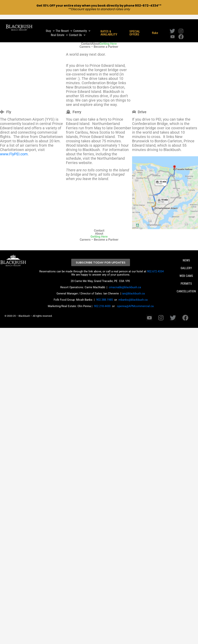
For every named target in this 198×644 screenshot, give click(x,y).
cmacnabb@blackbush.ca (125, 283)
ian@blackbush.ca (133, 289)
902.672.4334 (155, 267)
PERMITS (186, 280)
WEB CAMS (186, 272)
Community (82, 27)
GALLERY (186, 264)
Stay (50, 27)
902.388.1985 (104, 296)
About (96, 39)
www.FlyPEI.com (14, 150)
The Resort (64, 27)
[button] (50, 27)
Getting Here (108, 39)
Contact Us (77, 31)
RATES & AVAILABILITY (109, 29)
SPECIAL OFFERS (135, 29)
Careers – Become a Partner (99, 42)
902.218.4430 (102, 302)
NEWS (186, 256)
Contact (86, 39)
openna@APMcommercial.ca (135, 302)
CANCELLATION (186, 287)
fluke (155, 29)
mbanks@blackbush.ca (133, 296)
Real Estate (59, 31)
